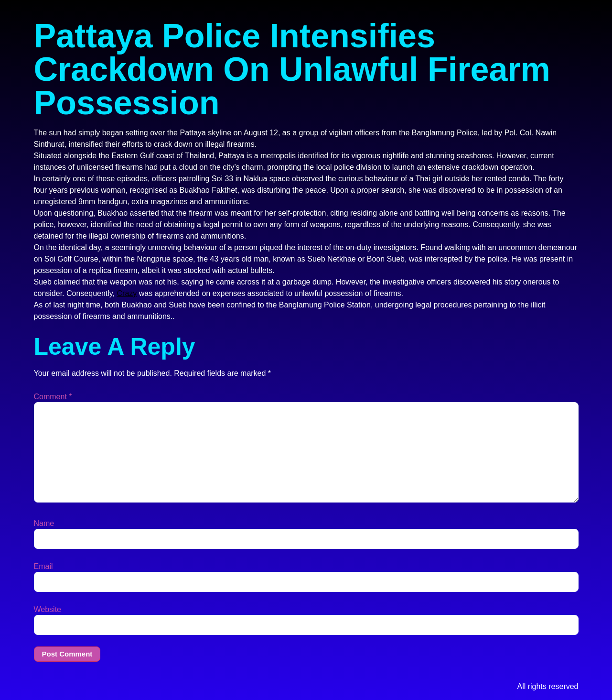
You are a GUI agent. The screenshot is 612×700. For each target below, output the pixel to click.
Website (48, 610)
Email (43, 567)
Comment (53, 397)
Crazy (127, 293)
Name (44, 524)
